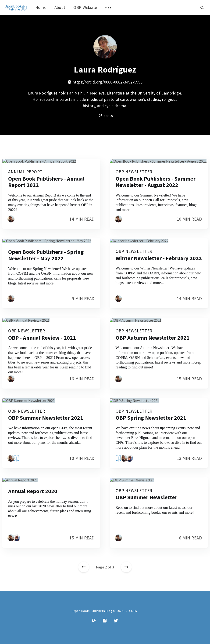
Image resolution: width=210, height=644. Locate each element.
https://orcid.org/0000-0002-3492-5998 (105, 82)
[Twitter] (116, 621)
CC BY (133, 611)
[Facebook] (105, 621)
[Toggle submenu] (108, 8)
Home (41, 7)
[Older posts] (126, 567)
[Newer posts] (84, 567)
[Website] (94, 621)
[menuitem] (16, 8)
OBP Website (85, 7)
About (60, 7)
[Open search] (202, 8)
